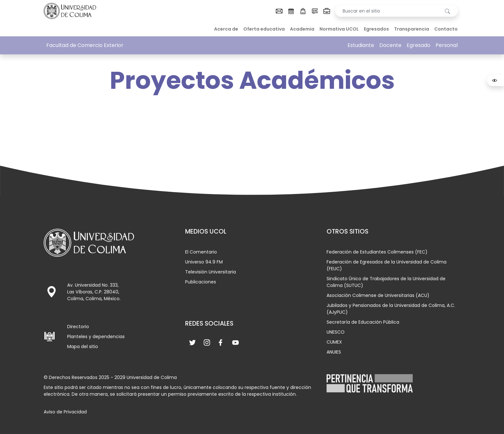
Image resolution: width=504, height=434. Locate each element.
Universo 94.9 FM (204, 262)
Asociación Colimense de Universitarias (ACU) (378, 295)
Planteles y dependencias (96, 337)
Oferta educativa (264, 29)
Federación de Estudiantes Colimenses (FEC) (377, 252)
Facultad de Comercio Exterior (85, 45)
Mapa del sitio (83, 346)
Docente (390, 45)
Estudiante (361, 45)
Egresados (376, 29)
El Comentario (201, 252)
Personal (447, 45)
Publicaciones (201, 282)
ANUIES (334, 352)
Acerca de (226, 29)
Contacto (446, 29)
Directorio (78, 327)
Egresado (419, 45)
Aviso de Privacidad (65, 412)
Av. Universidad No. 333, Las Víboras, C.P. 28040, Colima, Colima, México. (94, 292)
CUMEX (334, 342)
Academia (302, 29)
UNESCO (336, 332)
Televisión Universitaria (211, 272)
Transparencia (412, 29)
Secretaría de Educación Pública (363, 322)
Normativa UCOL (339, 29)
